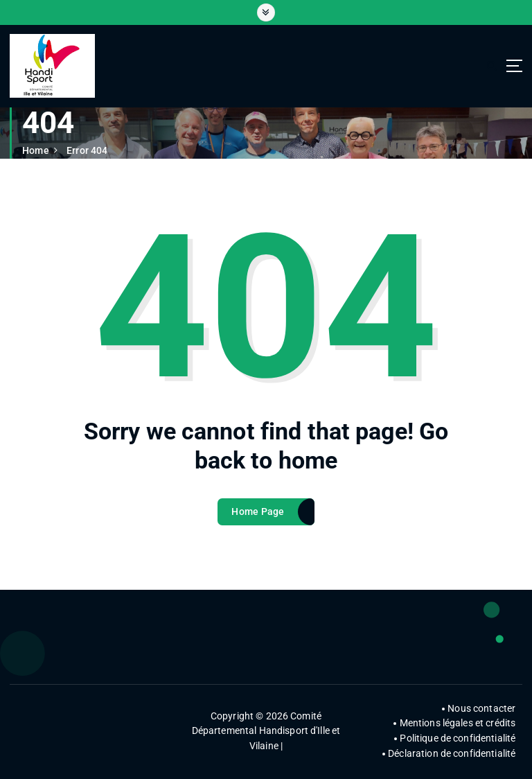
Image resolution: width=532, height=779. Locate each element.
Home (36, 150)
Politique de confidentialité (458, 738)
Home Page (258, 516)
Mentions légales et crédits (458, 723)
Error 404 (87, 150)
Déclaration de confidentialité (452, 753)
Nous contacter (481, 708)
